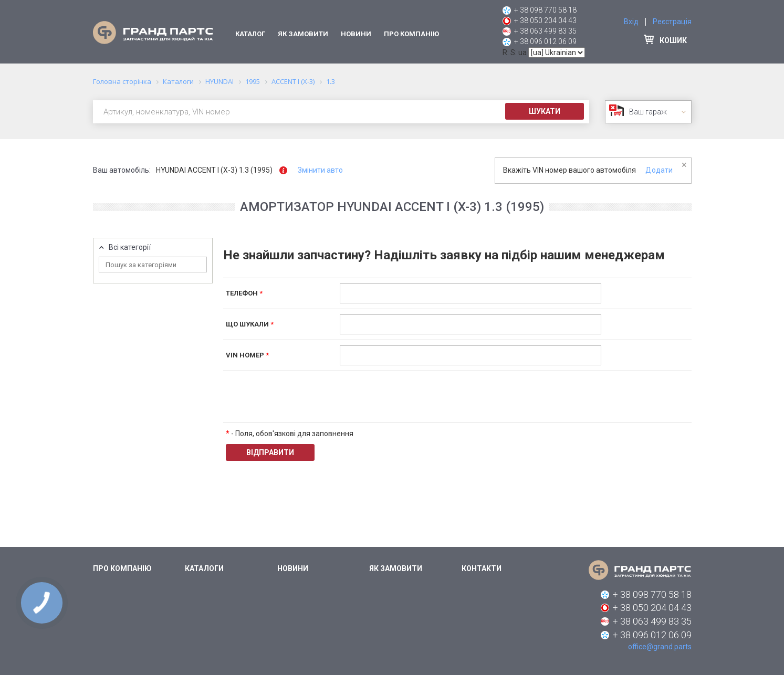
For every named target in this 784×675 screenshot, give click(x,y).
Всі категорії (130, 247)
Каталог (250, 34)
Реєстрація (672, 22)
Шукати (545, 111)
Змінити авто (320, 170)
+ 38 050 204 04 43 (545, 20)
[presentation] (420, 397)
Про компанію (411, 34)
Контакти (482, 568)
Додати (659, 170)
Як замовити (303, 34)
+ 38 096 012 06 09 (545, 41)
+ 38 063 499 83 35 (545, 31)
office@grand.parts (660, 647)
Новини (356, 34)
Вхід (631, 22)
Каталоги (204, 568)
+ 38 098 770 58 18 (545, 10)
